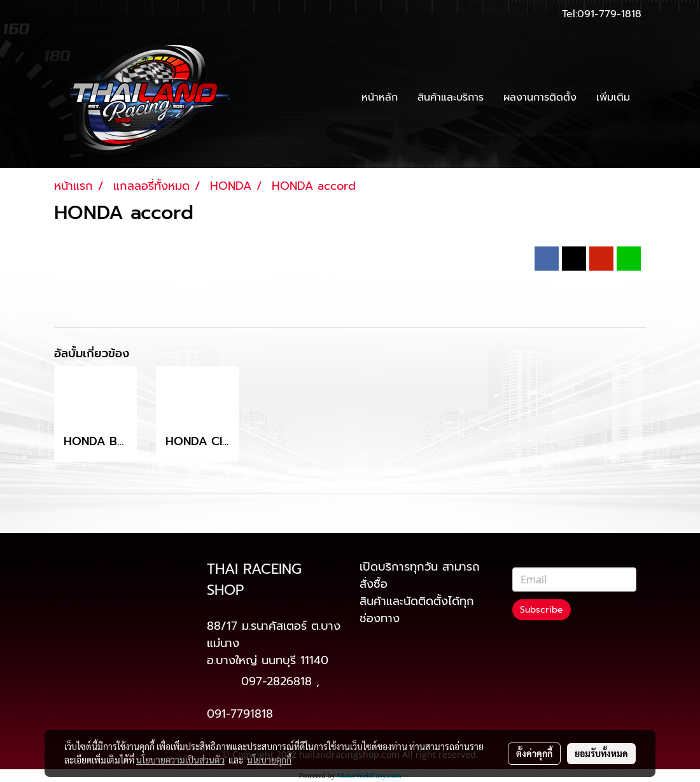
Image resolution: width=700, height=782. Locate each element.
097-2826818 (276, 681)
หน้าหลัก (380, 97)
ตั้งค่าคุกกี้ (534, 753)
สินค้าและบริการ (451, 97)
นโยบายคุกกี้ (269, 760)
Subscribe (542, 610)
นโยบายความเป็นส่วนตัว (180, 760)
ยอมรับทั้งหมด (601, 753)
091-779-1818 (609, 14)
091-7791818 (240, 714)
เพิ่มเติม (613, 97)
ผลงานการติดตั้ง (540, 97)
